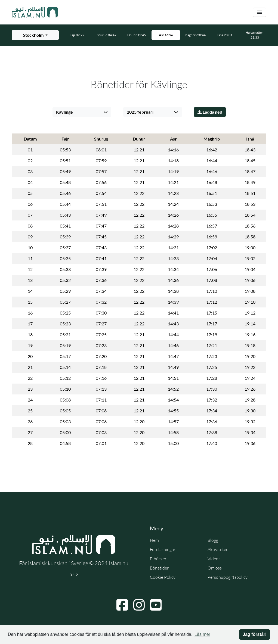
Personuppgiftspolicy (228, 577)
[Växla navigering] (260, 12)
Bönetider (159, 568)
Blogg (213, 540)
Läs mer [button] (202, 634)
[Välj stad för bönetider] (35, 35)
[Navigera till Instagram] (139, 605)
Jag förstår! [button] (255, 634)
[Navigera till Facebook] (122, 605)
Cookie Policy (163, 577)
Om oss (215, 568)
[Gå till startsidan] (35, 12)
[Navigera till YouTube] (156, 605)
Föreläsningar (163, 549)
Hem (154, 540)
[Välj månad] (153, 112)
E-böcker (158, 559)
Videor (214, 559)
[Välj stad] (82, 112)
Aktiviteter (218, 549)
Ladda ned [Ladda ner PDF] (210, 112)
